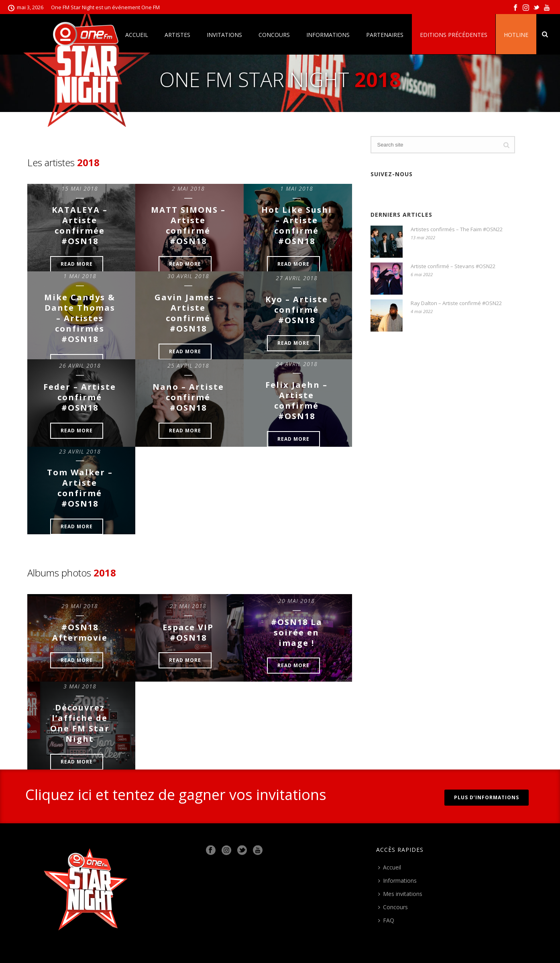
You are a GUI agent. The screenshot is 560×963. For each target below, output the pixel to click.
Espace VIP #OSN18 (188, 632)
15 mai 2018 (80, 188)
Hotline (516, 35)
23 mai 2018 (188, 606)
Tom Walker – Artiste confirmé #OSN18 (80, 488)
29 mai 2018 (80, 606)
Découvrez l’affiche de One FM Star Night (80, 723)
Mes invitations (400, 894)
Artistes (177, 35)
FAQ (386, 920)
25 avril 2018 (188, 365)
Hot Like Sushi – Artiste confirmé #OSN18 (297, 225)
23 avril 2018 (80, 451)
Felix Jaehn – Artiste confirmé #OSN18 (296, 400)
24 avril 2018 (297, 364)
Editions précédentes (454, 35)
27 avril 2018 (297, 278)
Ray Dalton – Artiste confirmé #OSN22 (456, 303)
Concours (274, 35)
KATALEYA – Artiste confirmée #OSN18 (80, 225)
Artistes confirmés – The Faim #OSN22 (457, 229)
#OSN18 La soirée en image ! (297, 632)
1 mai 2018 (297, 188)
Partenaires (385, 35)
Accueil (390, 867)
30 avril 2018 (188, 276)
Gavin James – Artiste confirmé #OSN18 (188, 313)
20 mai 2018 (296, 601)
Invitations (224, 35)
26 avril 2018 (80, 365)
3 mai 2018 (80, 686)
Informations (328, 35)
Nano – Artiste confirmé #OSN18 (188, 397)
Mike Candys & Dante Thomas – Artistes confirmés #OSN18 (80, 318)
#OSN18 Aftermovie (80, 632)
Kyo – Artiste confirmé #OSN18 (297, 310)
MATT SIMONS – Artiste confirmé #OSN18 (188, 225)
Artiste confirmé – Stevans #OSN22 (453, 266)
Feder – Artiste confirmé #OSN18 (80, 397)
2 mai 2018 (188, 188)
